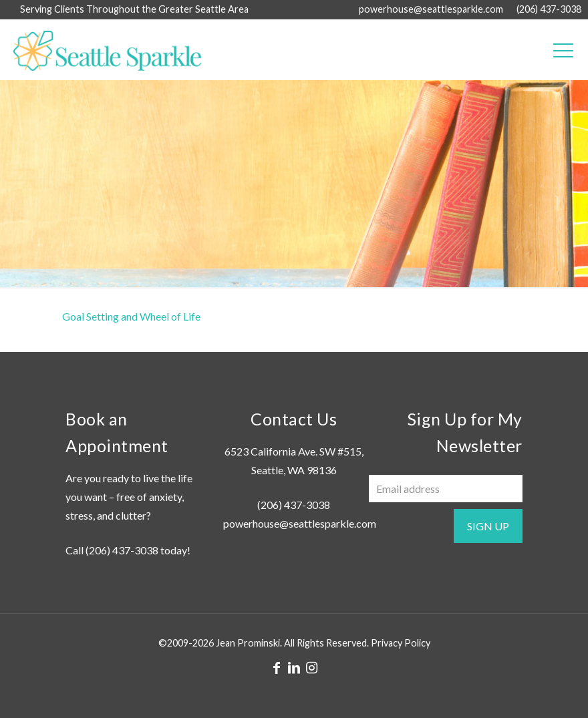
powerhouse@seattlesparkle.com (300, 523)
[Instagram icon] (311, 667)
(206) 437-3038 (122, 550)
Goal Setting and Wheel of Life (131, 316)
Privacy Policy (401, 643)
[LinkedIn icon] (294, 667)
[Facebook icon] (277, 667)
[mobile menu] (563, 49)
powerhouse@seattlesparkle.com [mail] (431, 9)
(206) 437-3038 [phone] (549, 9)
